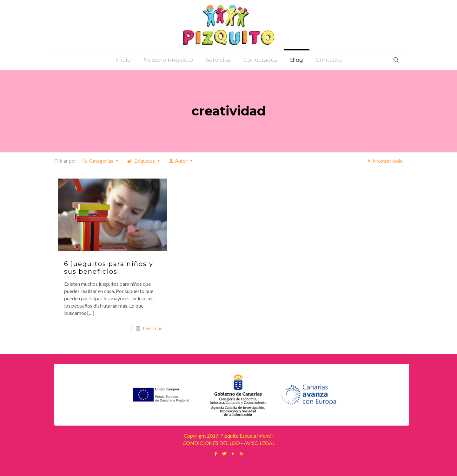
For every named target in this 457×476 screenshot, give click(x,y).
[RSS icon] (241, 453)
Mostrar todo (384, 161)
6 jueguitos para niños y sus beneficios (109, 268)
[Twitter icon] (224, 453)
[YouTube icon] (233, 453)
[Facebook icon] (216, 453)
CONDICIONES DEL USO (211, 443)
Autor (181, 161)
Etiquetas (144, 161)
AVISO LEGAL (259, 443)
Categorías (101, 161)
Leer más (152, 328)
